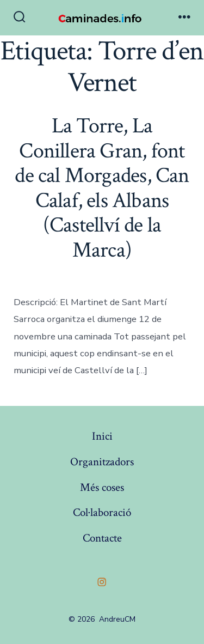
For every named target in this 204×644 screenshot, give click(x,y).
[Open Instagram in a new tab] (102, 582)
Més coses (102, 487)
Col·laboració (102, 512)
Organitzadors (102, 462)
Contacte (102, 538)
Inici (102, 436)
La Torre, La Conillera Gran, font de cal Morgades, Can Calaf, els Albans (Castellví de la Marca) (102, 188)
